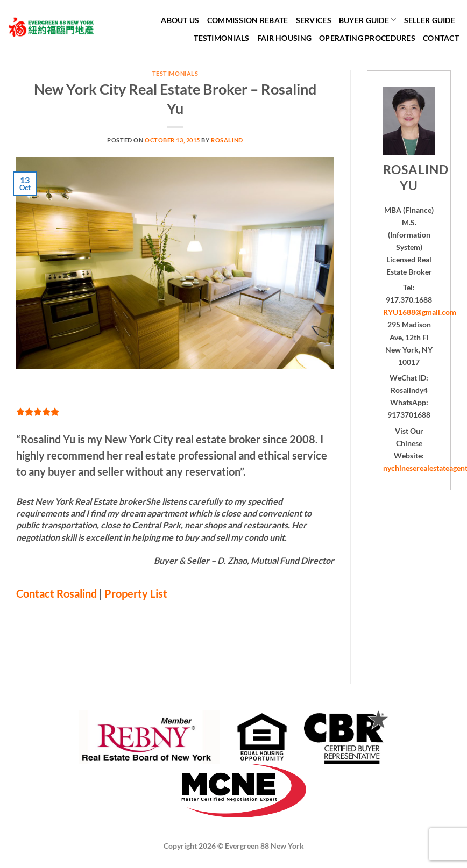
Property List (136, 593)
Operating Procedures (367, 38)
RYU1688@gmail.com (420, 312)
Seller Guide (430, 20)
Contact (441, 38)
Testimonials (221, 38)
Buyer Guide (368, 20)
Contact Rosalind (56, 593)
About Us (180, 20)
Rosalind (227, 140)
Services (314, 20)
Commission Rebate (248, 20)
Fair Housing (284, 38)
